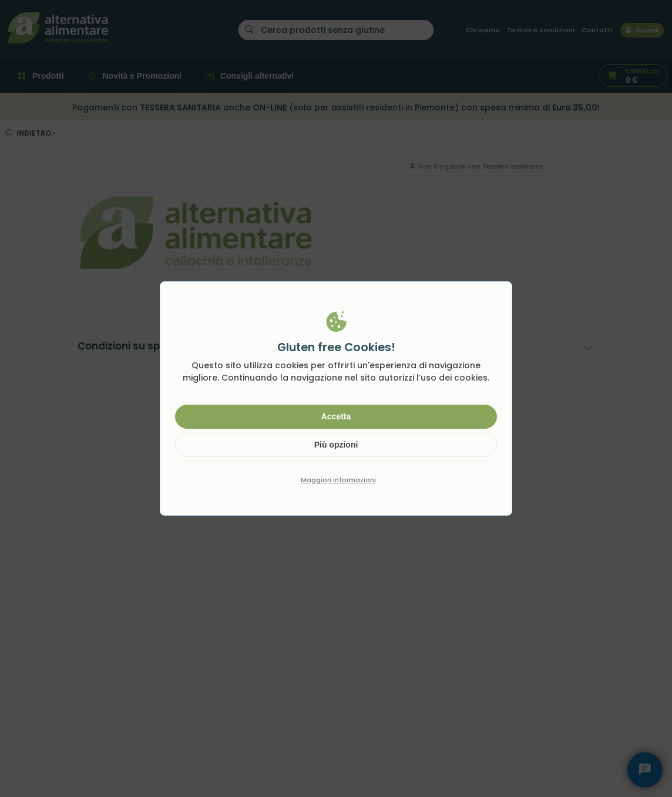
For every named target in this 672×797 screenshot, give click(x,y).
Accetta (336, 416)
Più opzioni (336, 445)
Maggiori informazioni (338, 480)
